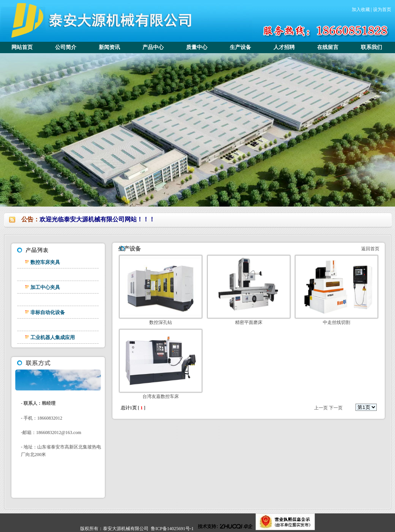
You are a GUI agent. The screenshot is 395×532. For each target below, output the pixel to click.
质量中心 (197, 47)
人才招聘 (284, 47)
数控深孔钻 (161, 322)
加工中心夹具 (45, 287)
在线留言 (328, 47)
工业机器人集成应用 (53, 337)
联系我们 (371, 47)
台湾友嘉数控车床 (161, 396)
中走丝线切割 (337, 322)
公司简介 (66, 47)
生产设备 (240, 47)
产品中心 (153, 47)
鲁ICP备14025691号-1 (172, 529)
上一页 (321, 408)
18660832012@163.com (59, 433)
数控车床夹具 (45, 262)
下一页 (336, 408)
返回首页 (370, 249)
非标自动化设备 (48, 312)
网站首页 (22, 47)
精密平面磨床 (249, 322)
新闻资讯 (109, 47)
